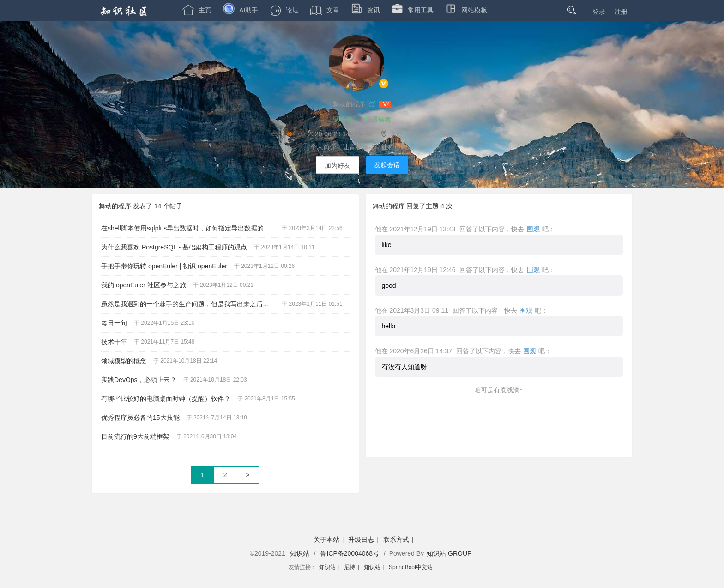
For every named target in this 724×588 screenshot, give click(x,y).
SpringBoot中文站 (411, 567)
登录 (599, 12)
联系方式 (396, 540)
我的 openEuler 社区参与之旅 (144, 285)
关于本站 (326, 540)
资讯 (365, 10)
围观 (533, 229)
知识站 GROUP (449, 553)
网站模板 (466, 10)
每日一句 (114, 323)
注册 (621, 12)
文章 (325, 10)
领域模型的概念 (124, 361)
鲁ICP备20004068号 (350, 553)
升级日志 (361, 540)
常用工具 (413, 10)
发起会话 (387, 165)
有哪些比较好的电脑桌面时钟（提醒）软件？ (166, 399)
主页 (197, 10)
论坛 (284, 10)
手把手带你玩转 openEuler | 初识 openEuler (164, 266)
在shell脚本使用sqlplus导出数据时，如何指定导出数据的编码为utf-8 (191, 228)
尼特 (350, 567)
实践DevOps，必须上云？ (139, 380)
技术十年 (114, 342)
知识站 (300, 553)
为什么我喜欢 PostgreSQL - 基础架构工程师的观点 (174, 247)
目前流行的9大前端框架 (135, 436)
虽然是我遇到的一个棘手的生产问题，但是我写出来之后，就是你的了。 (191, 304)
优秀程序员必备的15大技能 (140, 418)
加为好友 (338, 165)
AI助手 (241, 10)
